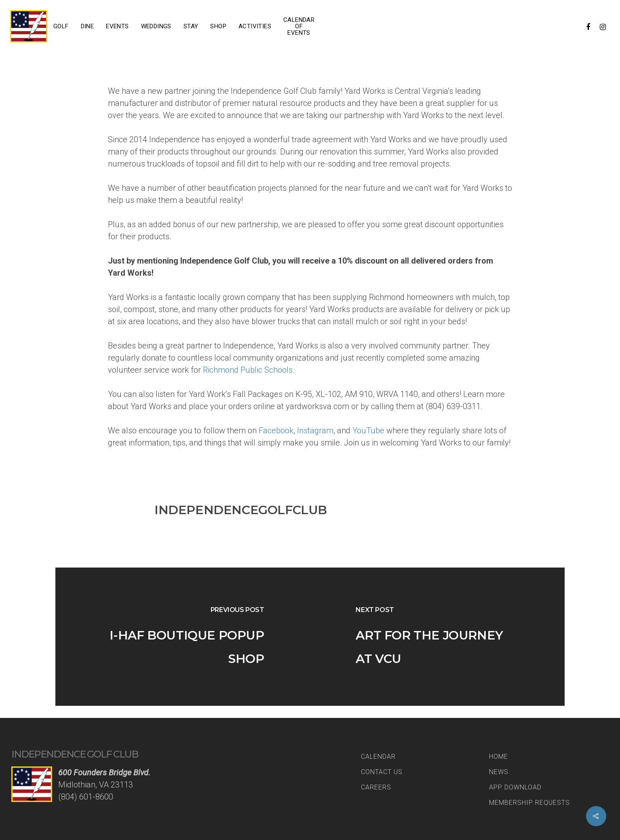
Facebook (276, 431)
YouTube (369, 431)
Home (499, 757)
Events (117, 26)
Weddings (156, 26)
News (499, 772)
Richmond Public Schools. (249, 370)
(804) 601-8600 (86, 797)
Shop (218, 26)
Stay (191, 26)
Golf (61, 26)
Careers (376, 787)
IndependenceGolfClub (241, 510)
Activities (255, 26)
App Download (515, 787)
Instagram (315, 431)
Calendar (378, 757)
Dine (88, 26)
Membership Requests (529, 803)
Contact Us (382, 772)
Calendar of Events (299, 26)
